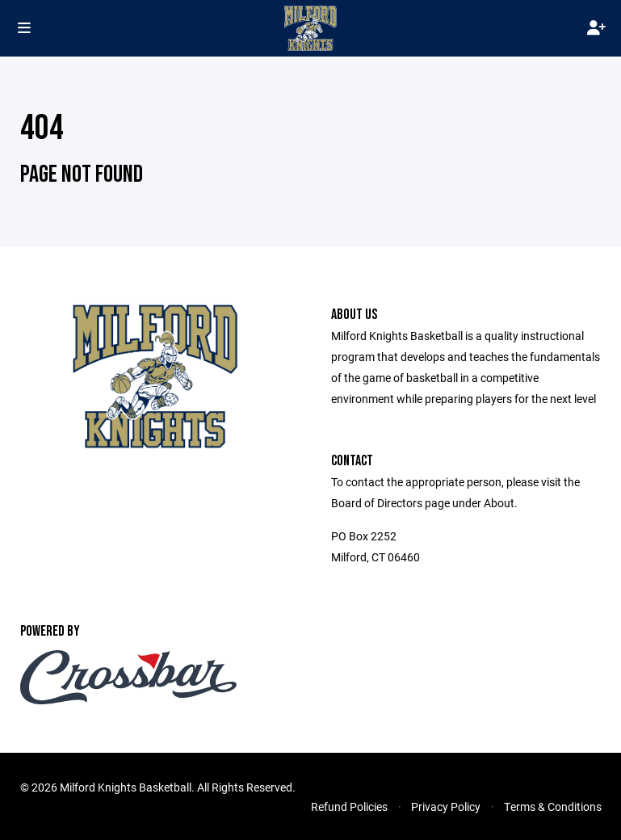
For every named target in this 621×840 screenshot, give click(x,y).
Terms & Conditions (553, 806)
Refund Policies (349, 806)
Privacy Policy (446, 806)
